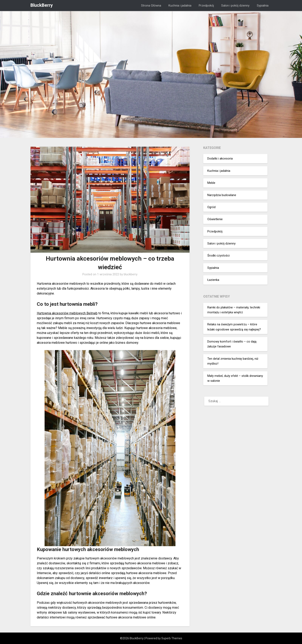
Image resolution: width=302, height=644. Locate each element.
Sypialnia (263, 6)
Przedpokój (206, 6)
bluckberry (131, 274)
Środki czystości (218, 256)
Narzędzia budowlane (222, 195)
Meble (211, 183)
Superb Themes (172, 638)
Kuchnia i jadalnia (180, 6)
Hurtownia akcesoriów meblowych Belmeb (67, 313)
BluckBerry (42, 5)
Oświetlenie (215, 219)
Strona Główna (151, 6)
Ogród (211, 207)
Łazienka (213, 280)
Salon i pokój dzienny (235, 6)
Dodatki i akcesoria (220, 158)
